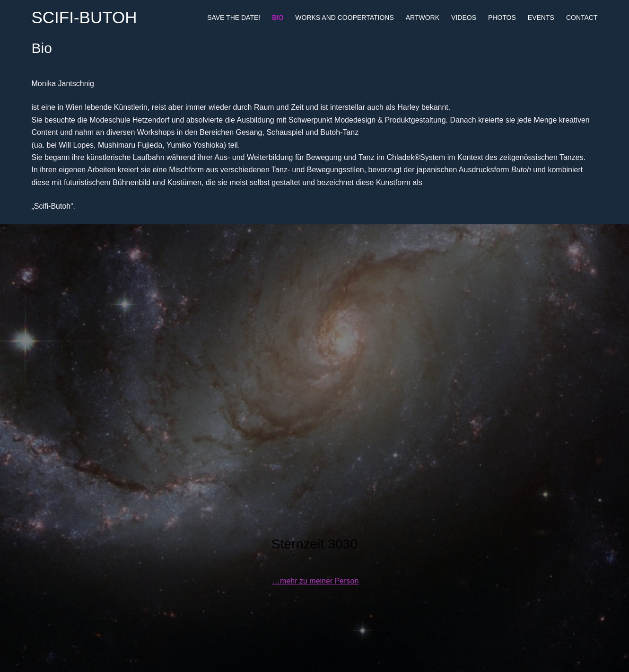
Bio (278, 18)
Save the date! (234, 18)
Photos (502, 18)
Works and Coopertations (344, 18)
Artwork (423, 18)
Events (541, 18)
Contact (582, 18)
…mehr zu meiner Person (315, 581)
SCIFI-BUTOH (84, 17)
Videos (464, 18)
